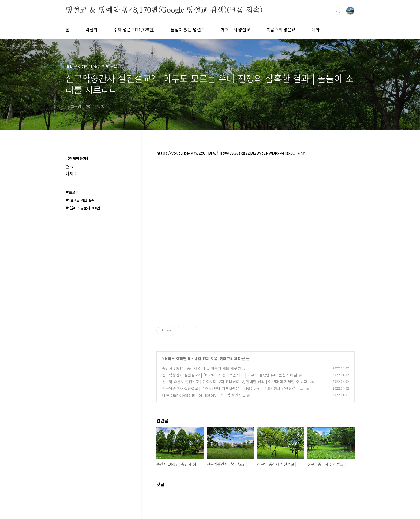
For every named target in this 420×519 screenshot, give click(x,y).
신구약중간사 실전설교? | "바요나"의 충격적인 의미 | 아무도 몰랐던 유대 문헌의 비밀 (230, 375)
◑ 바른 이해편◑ (177, 359)
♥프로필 (72, 192)
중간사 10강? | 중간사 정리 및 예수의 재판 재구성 (201, 368)
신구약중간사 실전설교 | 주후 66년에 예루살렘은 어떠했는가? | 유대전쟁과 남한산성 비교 (233, 388)
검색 (338, 11)
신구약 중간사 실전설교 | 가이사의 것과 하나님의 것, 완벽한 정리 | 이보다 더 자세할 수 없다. (235, 382)
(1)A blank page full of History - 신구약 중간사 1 (204, 395)
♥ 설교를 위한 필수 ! (81, 200)
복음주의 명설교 (281, 29)
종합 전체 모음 (206, 359)
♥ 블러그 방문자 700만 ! (84, 208)
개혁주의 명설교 (236, 29)
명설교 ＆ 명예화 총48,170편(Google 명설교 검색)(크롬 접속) (164, 10)
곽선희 (91, 29)
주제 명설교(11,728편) (134, 29)
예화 (316, 29)
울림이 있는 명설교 (188, 29)
